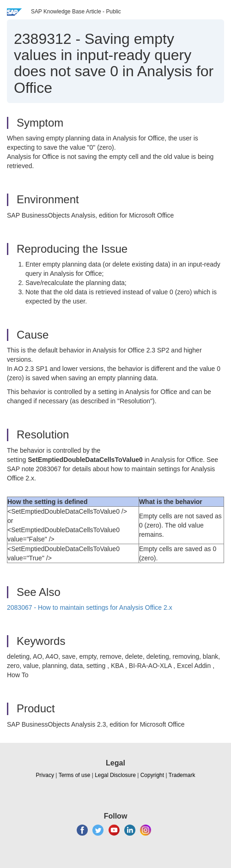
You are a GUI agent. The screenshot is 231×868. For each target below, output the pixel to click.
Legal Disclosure (115, 775)
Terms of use (75, 775)
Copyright (152, 775)
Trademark (182, 775)
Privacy (45, 775)
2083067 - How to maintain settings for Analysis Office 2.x (90, 607)
